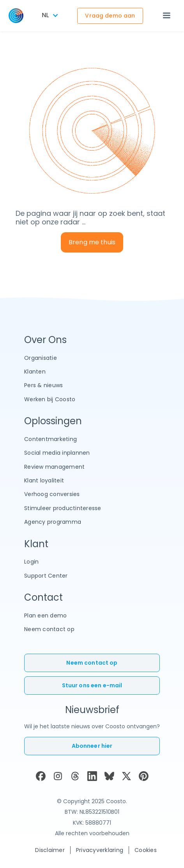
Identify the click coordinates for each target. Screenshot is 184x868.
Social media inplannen (57, 453)
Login (31, 562)
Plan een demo (45, 615)
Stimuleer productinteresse (63, 508)
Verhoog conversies (52, 494)
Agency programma (53, 522)
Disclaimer (50, 850)
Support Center (46, 576)
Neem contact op (49, 629)
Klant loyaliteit (44, 480)
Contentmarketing (50, 439)
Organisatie (41, 358)
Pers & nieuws (43, 385)
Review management (54, 467)
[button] (166, 16)
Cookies (146, 850)
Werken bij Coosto (50, 399)
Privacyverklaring (100, 850)
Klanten (35, 372)
